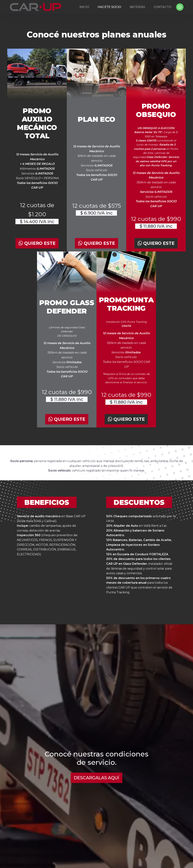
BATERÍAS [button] (137, 7)
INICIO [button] (84, 7)
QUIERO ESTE (37, 243)
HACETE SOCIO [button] (109, 7)
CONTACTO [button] (163, 7)
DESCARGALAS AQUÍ (96, 778)
